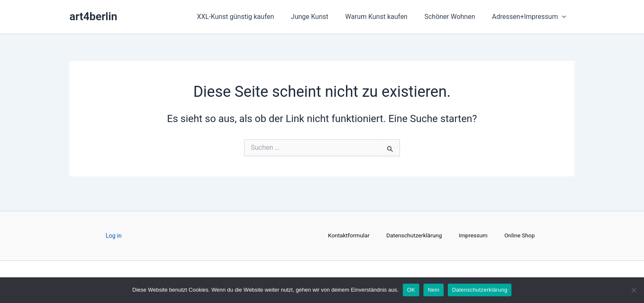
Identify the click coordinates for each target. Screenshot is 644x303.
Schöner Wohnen (455, 17)
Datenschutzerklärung (414, 236)
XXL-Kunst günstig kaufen (251, 17)
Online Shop (522, 236)
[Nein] (633, 290)
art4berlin (93, 16)
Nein (434, 290)
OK (411, 290)
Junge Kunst (321, 17)
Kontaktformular (347, 236)
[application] (564, 17)
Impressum (474, 236)
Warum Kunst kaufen (385, 17)
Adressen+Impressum (531, 17)
